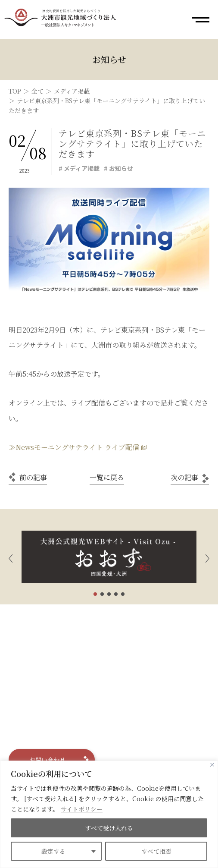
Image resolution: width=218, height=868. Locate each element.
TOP (15, 91)
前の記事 (33, 477)
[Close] (212, 765)
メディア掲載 (72, 91)
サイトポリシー (82, 809)
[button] (11, 557)
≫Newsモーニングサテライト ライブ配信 (74, 447)
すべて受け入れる (109, 828)
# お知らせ (118, 168)
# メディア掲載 (79, 168)
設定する (53, 851)
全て (37, 91)
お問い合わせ (47, 760)
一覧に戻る (107, 477)
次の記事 (184, 477)
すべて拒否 (156, 851)
